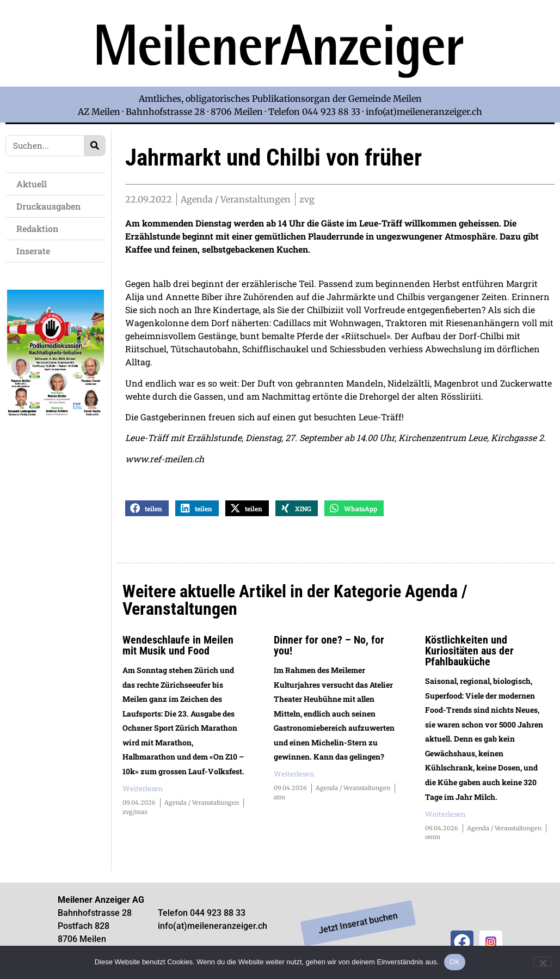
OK (455, 962)
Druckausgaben (48, 206)
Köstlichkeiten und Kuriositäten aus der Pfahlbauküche (469, 654)
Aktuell (34, 184)
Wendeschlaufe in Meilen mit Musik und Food (178, 648)
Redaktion (40, 228)
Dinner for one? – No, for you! (329, 648)
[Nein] (543, 962)
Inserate (36, 251)
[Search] (94, 146)
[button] (147, 512)
